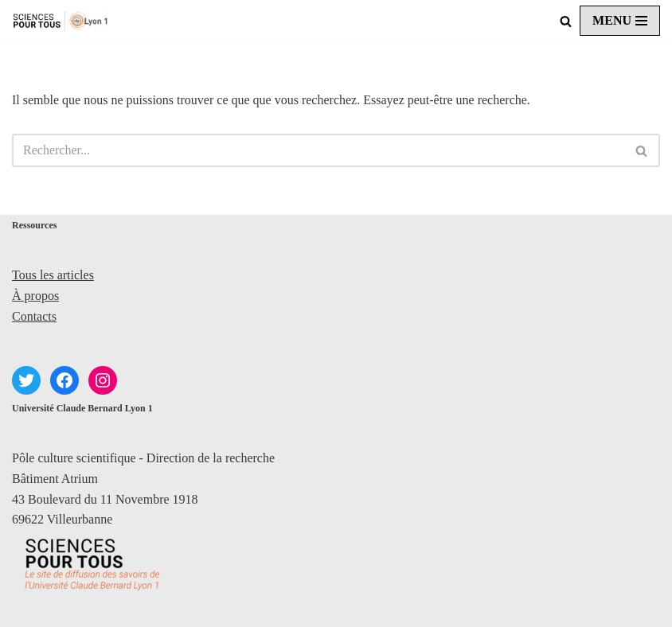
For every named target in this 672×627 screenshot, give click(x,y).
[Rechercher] (566, 21)
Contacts (34, 316)
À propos (35, 296)
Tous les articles (53, 275)
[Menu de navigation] (620, 21)
